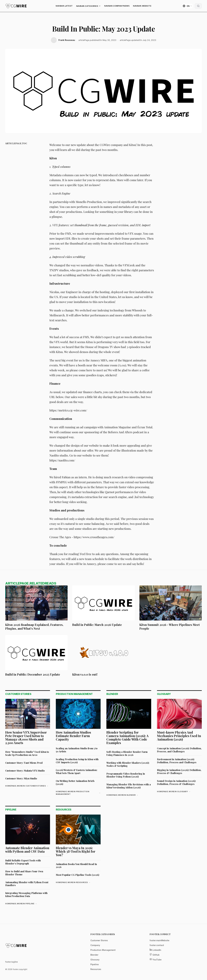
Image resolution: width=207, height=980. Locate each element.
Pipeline (95, 964)
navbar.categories (89, 6)
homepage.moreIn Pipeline (21, 904)
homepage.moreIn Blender (122, 795)
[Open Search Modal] (198, 6)
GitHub (155, 955)
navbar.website (142, 6)
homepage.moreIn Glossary (174, 792)
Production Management (103, 950)
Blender (94, 955)
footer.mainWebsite (159, 940)
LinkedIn (155, 950)
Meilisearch (57, 315)
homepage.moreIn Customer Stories (27, 786)
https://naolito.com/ (62, 460)
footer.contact (157, 945)
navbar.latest (64, 6)
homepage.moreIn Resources (73, 882)
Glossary (95, 960)
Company (95, 945)
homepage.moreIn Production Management (78, 793)
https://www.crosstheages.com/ (94, 537)
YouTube (156, 959)
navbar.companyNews (117, 6)
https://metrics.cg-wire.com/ (68, 410)
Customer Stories (99, 940)
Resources (96, 969)
